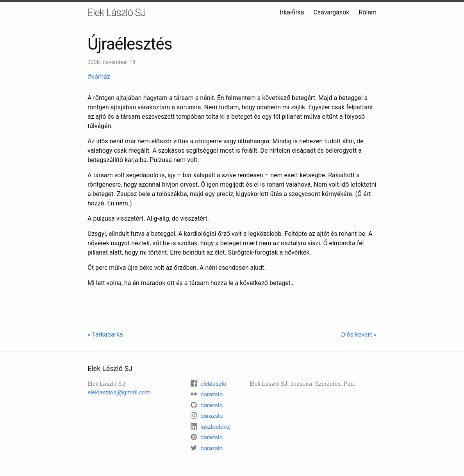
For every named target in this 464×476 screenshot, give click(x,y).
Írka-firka (292, 12)
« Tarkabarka (105, 334)
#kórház (100, 77)
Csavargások (331, 12)
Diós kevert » (359, 334)
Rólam (368, 12)
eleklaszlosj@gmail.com (119, 392)
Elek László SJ (117, 12)
